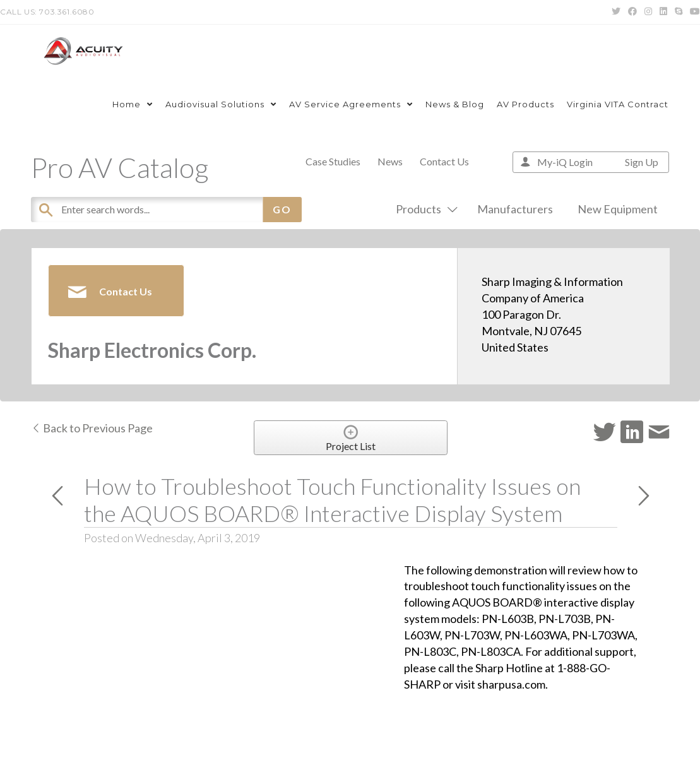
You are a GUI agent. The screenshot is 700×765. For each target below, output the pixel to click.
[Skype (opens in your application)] (679, 12)
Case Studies (333, 161)
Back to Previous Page (92, 428)
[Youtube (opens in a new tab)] (693, 12)
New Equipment (618, 209)
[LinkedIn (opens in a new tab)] (663, 12)
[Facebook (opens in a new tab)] (632, 12)
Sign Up (642, 162)
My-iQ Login (565, 162)
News (390, 161)
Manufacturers (515, 209)
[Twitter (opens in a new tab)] (616, 12)
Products (424, 209)
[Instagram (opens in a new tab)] (648, 12)
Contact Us (444, 161)
